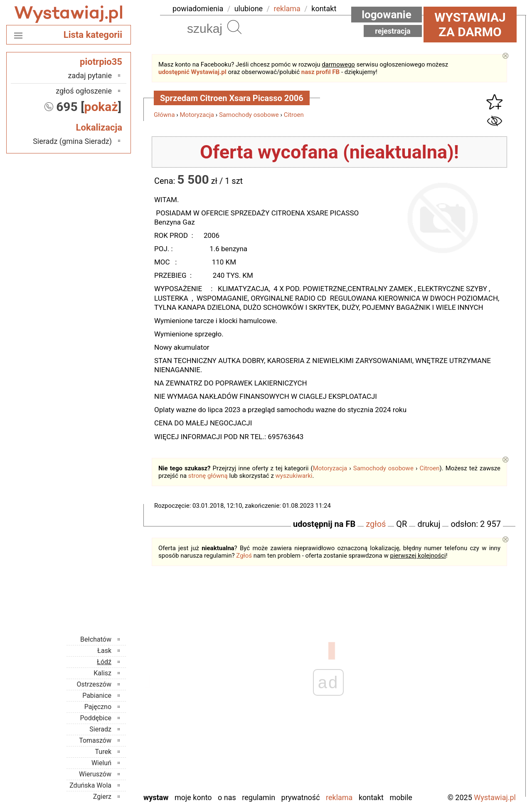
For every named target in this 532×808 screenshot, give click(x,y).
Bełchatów (96, 639)
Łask (104, 651)
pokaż (101, 107)
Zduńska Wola (90, 785)
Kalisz (102, 673)
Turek (103, 752)
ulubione (249, 9)
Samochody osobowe (249, 115)
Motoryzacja (197, 115)
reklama (287, 9)
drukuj (429, 524)
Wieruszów (95, 774)
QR (401, 524)
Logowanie (387, 15)
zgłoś (376, 524)
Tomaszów (95, 740)
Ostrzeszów (94, 684)
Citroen (294, 115)
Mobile (401, 797)
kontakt (324, 9)
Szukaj (234, 27)
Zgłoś (244, 556)
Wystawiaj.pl (495, 797)
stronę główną (208, 476)
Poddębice (96, 718)
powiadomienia (198, 9)
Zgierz (102, 797)
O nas (227, 797)
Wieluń (101, 763)
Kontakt (371, 797)
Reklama (339, 797)
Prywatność (301, 797)
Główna (164, 115)
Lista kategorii (93, 35)
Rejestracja (393, 31)
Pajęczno (98, 707)
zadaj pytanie (90, 75)
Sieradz (100, 729)
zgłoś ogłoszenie (84, 91)
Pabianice (97, 696)
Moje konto (193, 797)
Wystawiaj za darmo (470, 25)
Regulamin (259, 797)
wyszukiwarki (294, 476)
